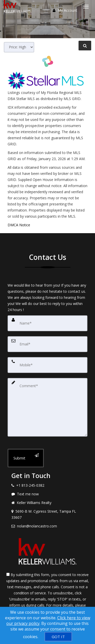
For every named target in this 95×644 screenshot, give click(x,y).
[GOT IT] (58, 637)
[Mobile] (48, 365)
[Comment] (48, 407)
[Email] (48, 344)
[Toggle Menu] (86, 7)
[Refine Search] (85, 46)
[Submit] (26, 458)
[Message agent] (48, 494)
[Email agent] (48, 526)
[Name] (48, 323)
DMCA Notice (19, 225)
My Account (65, 10)
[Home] (18, 6)
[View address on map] (48, 514)
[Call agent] (48, 485)
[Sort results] (19, 47)
